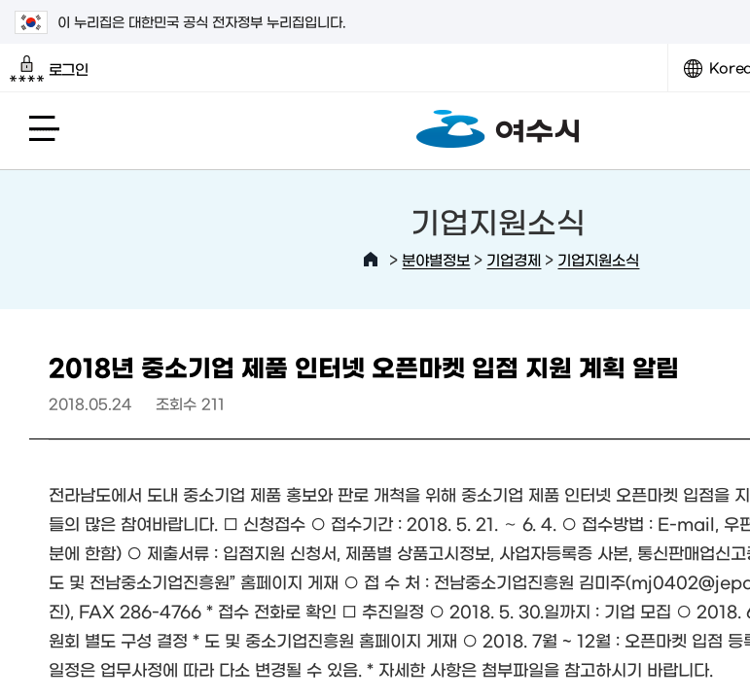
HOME (371, 260)
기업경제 (514, 259)
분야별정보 (436, 259)
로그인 (49, 69)
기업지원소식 (598, 259)
